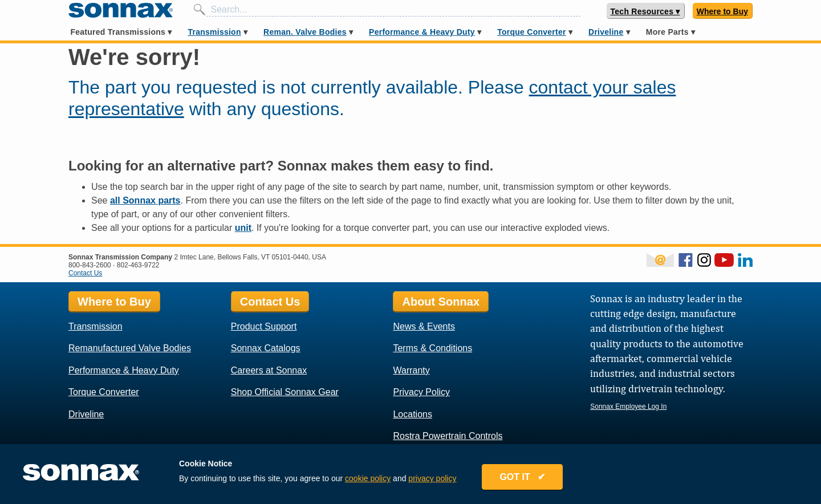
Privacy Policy (421, 392)
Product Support (264, 326)
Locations (412, 414)
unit (243, 228)
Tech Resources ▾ (645, 11)
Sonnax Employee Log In (628, 407)
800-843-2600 (90, 265)
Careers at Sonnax (269, 370)
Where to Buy (722, 11)
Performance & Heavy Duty (422, 32)
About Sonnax (441, 302)
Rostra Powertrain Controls (448, 436)
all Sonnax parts (145, 200)
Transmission (214, 32)
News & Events (424, 326)
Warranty (411, 370)
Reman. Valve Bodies (305, 32)
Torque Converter (531, 32)
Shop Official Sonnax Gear (285, 392)
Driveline (606, 32)
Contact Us (85, 273)
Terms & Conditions (432, 348)
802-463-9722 (138, 265)
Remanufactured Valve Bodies (130, 348)
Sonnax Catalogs (266, 348)
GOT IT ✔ (522, 477)
